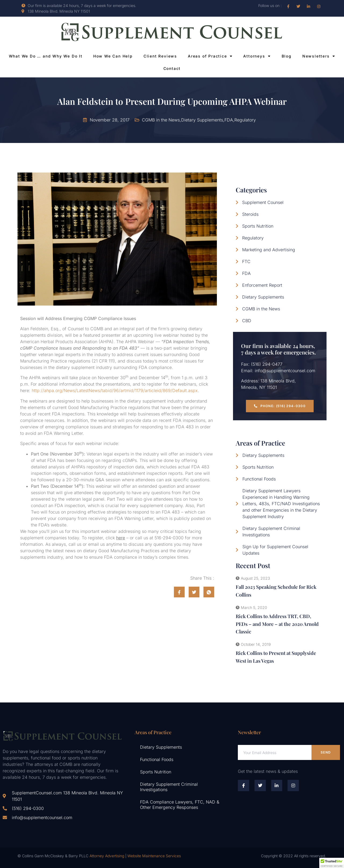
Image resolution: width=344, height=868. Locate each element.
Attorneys (257, 56)
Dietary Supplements (161, 747)
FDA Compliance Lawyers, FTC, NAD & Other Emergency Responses (180, 805)
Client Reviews (160, 56)
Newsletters (319, 56)
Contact (172, 68)
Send (326, 752)
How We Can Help (113, 56)
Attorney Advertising (107, 856)
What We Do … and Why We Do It (46, 56)
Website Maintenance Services (154, 856)
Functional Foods (157, 759)
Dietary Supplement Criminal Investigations (169, 787)
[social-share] (179, 592)
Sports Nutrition (156, 772)
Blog (287, 56)
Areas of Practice (210, 56)
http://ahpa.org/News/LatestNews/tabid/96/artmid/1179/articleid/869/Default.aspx (115, 390)
